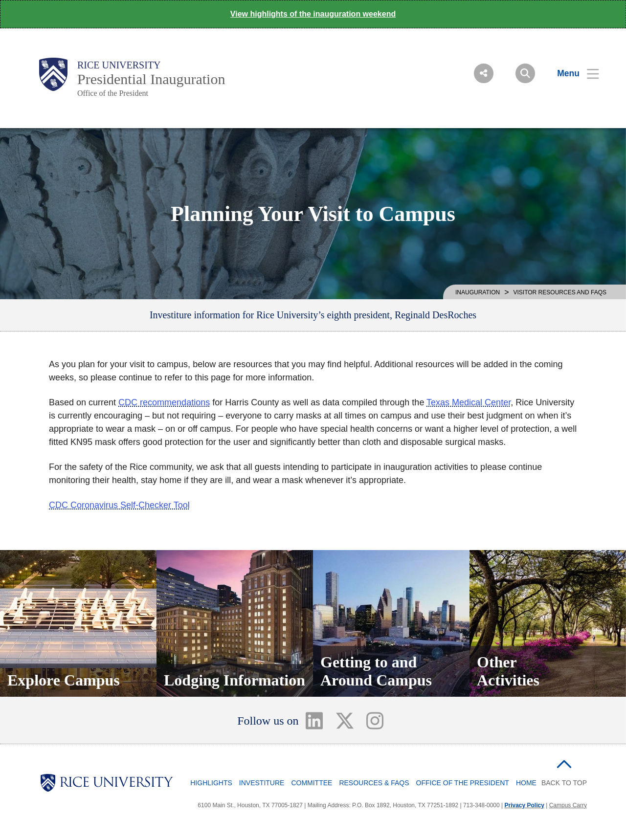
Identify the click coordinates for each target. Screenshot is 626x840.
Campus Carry (568, 805)
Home (526, 783)
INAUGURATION (478, 292)
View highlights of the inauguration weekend (313, 14)
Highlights (211, 783)
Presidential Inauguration (151, 79)
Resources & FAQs (374, 783)
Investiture (262, 783)
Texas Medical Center (469, 402)
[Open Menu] (572, 73)
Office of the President (113, 93)
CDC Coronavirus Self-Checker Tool (119, 505)
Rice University (119, 65)
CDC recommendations (164, 402)
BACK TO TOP (564, 783)
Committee (312, 783)
